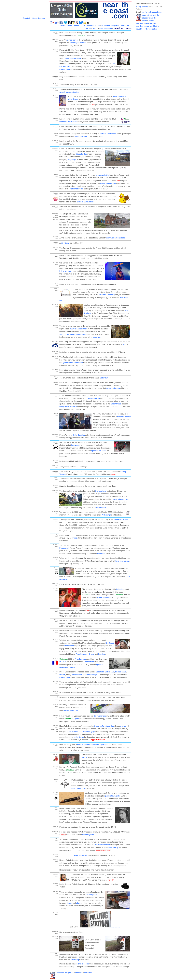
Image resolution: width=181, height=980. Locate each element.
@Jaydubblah (79, 435)
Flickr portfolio (81, 137)
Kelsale (119, 589)
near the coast (106, 28)
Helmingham (121, 672)
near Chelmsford (79, 788)
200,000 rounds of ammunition (73, 334)
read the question (73, 58)
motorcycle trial (103, 175)
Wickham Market (121, 520)
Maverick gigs (89, 732)
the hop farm (101, 491)
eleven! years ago (108, 183)
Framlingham (65, 69)
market (123, 726)
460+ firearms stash (78, 329)
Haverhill (101, 554)
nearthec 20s (79, 26)
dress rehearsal (104, 598)
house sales (126, 26)
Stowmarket (77, 675)
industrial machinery (120, 499)
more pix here (116, 927)
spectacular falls (98, 451)
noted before (73, 40)
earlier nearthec (65, 26)
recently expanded (78, 43)
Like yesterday (81, 855)
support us (147, 15)
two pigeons (83, 964)
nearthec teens (93, 26)
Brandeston (101, 508)
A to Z (95, 28)
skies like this (72, 732)
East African (116, 404)
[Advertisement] (147, 75)
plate (78, 903)
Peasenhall (64, 548)
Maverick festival (102, 845)
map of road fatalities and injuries (92, 745)
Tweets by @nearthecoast (34, 18)
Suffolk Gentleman (108, 134)
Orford (91, 654)
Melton (62, 675)
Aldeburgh (106, 515)
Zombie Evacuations (85, 202)
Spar (124, 344)
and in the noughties (110, 26)
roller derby (79, 737)
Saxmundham (100, 716)
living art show (66, 271)
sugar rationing (113, 388)
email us (79, 973)
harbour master (124, 417)
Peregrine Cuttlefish (68, 407)
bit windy (65, 243)
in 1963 (63, 662)
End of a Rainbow (107, 295)
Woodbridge (82, 154)
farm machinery (122, 561)
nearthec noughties (65, 973)
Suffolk (85, 757)
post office (89, 662)
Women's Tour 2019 (68, 122)
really (76, 538)
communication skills (116, 238)
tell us (88, 28)
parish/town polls (113, 796)
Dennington (69, 667)
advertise (88, 973)
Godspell (110, 643)
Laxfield (102, 654)
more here (97, 337)
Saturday (104, 378)
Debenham (69, 646)
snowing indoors (71, 710)
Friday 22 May (142, 6)
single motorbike (76, 189)
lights (72, 719)
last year (75, 445)
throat (70, 903)
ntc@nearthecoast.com (152, 12)
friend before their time (104, 726)
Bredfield (100, 672)
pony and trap (94, 398)
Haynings (72, 159)
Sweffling (75, 960)
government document (73, 363)
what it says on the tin (69, 92)
